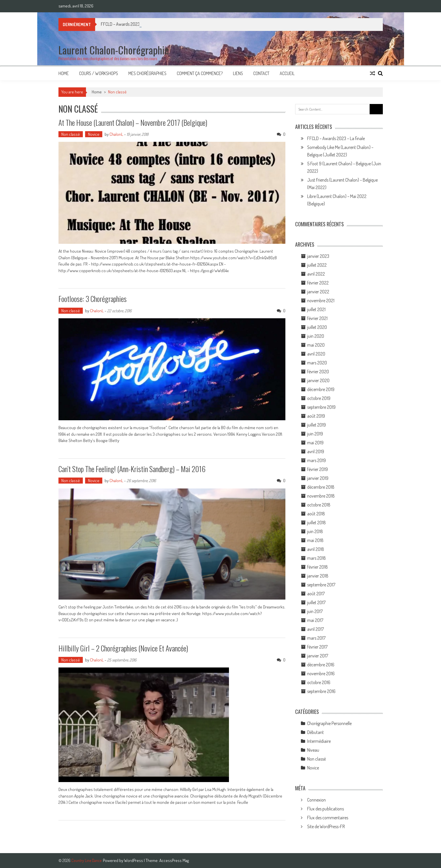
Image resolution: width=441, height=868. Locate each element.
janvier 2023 (318, 256)
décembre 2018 (321, 487)
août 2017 (316, 594)
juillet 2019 (316, 425)
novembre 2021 (321, 301)
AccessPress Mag (174, 860)
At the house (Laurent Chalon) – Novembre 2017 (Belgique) (133, 122)
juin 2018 (315, 531)
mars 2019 (316, 460)
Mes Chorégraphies (147, 73)
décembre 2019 (321, 389)
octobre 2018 (319, 505)
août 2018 (316, 514)
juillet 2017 (316, 602)
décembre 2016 (321, 665)
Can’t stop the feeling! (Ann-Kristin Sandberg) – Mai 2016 (132, 469)
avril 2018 (316, 549)
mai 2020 (316, 345)
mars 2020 (317, 363)
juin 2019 (315, 434)
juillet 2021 (316, 309)
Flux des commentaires (328, 818)
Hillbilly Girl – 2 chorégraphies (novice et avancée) (123, 648)
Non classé (71, 134)
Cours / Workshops (99, 73)
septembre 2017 (321, 585)
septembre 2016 (321, 691)
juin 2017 (315, 611)
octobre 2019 (319, 398)
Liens (238, 73)
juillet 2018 (316, 523)
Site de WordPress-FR (326, 826)
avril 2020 (316, 354)
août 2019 (316, 416)
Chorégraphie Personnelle (329, 723)
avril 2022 (316, 274)
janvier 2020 (318, 380)
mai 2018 (315, 540)
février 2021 (317, 318)
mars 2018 (316, 558)
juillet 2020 (317, 327)
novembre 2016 (321, 673)
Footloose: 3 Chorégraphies (93, 299)
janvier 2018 (318, 576)
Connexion (316, 800)
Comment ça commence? (200, 73)
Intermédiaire (319, 741)
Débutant (315, 732)
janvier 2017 (318, 656)
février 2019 (317, 469)
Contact (261, 73)
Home (64, 73)
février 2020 (318, 372)
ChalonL (116, 134)
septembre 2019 (321, 407)
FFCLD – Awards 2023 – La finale (336, 138)
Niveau (313, 750)
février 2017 (317, 647)
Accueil (287, 73)
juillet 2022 (317, 265)
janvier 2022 (318, 292)
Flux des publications (326, 809)
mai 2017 (315, 620)
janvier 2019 (318, 478)
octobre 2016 (319, 682)
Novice (94, 134)
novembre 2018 (321, 496)
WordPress (134, 860)
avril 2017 (315, 629)
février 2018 (317, 567)
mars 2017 (316, 638)
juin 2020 (316, 336)
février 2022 (318, 283)
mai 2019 (315, 443)
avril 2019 (316, 451)
